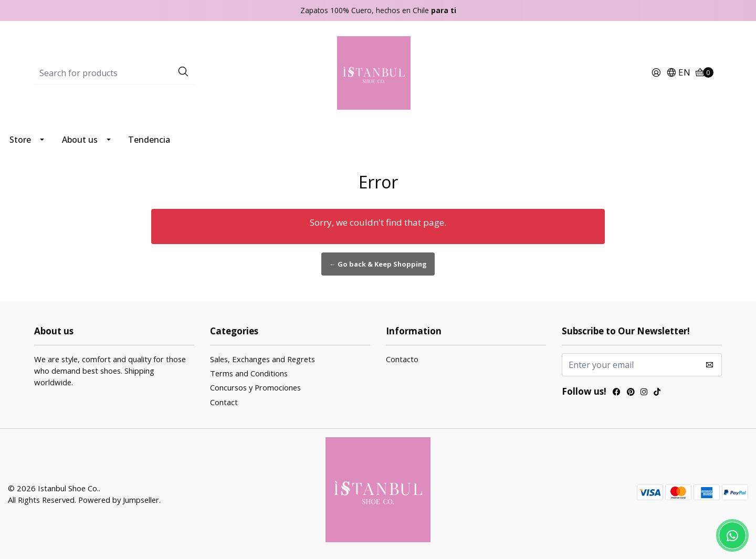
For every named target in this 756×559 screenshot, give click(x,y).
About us (80, 140)
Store (20, 140)
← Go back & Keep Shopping (378, 264)
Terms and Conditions (249, 373)
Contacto (402, 359)
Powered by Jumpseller (119, 500)
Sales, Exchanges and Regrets (262, 359)
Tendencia (149, 140)
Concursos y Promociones (255, 387)
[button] (678, 73)
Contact (224, 402)
